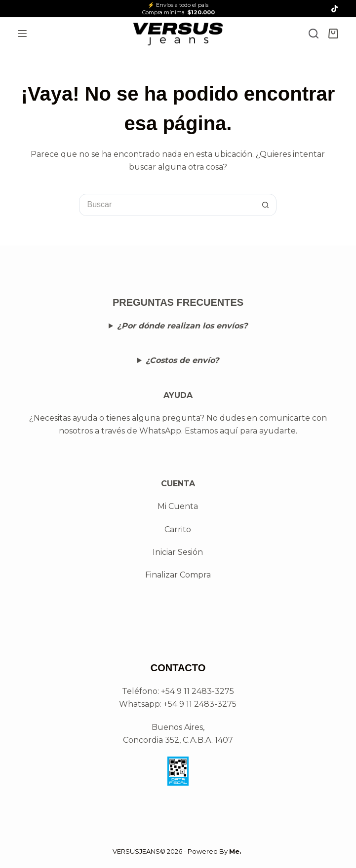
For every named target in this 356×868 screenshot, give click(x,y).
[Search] (314, 34)
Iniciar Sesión (178, 552)
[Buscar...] (167, 205)
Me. (235, 851)
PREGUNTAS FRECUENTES (178, 302)
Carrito (178, 529)
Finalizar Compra (178, 575)
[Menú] (22, 34)
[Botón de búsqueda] (265, 205)
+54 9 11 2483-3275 (200, 704)
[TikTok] (335, 9)
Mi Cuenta (178, 506)
